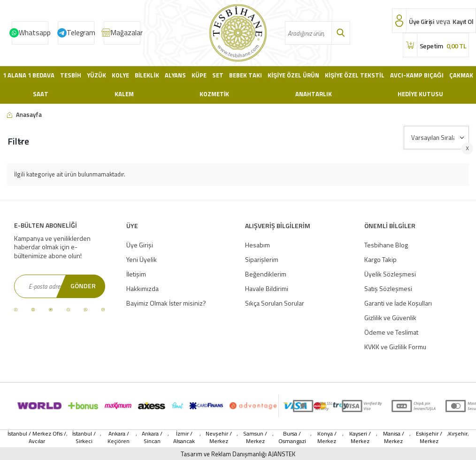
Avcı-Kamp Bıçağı (417, 75)
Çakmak (461, 75)
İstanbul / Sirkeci (84, 437)
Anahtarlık (314, 94)
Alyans (175, 75)
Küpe (199, 75)
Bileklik (147, 75)
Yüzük (96, 75)
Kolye (120, 75)
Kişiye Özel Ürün (293, 75)
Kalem (124, 94)
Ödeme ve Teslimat (391, 332)
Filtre (18, 141)
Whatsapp (34, 33)
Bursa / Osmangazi (292, 437)
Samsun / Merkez (255, 437)
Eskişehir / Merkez (429, 437)
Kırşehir (458, 434)
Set (218, 75)
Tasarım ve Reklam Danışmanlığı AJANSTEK (238, 454)
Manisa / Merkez (394, 437)
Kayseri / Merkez (360, 437)
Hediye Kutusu (420, 94)
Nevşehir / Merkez (219, 437)
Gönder (83, 286)
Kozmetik (215, 94)
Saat (41, 94)
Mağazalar (126, 33)
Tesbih (71, 75)
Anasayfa (24, 115)
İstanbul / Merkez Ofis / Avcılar (37, 437)
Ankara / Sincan (152, 437)
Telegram (81, 33)
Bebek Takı (246, 75)
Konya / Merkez (327, 437)
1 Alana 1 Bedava (29, 75)
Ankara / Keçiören (119, 437)
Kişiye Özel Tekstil (355, 75)
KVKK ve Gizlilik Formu (395, 347)
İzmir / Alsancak (184, 437)
